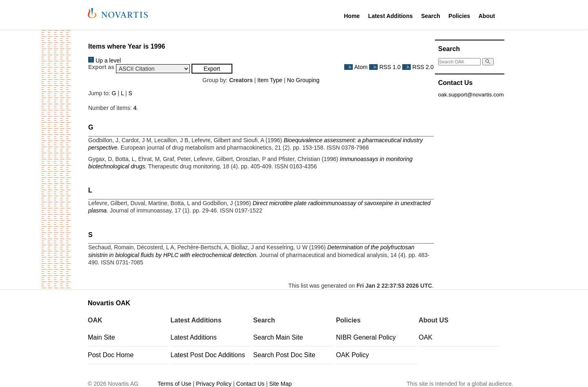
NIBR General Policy (366, 337)
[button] (212, 69)
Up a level (105, 60)
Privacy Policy (214, 384)
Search (431, 16)
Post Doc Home (111, 355)
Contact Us (251, 384)
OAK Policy (353, 355)
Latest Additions (391, 16)
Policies (459, 16)
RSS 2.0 (418, 67)
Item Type (270, 80)
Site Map (280, 384)
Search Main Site (278, 337)
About (487, 16)
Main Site (101, 337)
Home (352, 16)
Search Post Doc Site (284, 355)
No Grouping (303, 80)
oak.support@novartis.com (471, 95)
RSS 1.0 (385, 67)
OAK (425, 337)
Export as (101, 67)
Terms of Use (174, 384)
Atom (356, 67)
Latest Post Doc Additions (208, 355)
